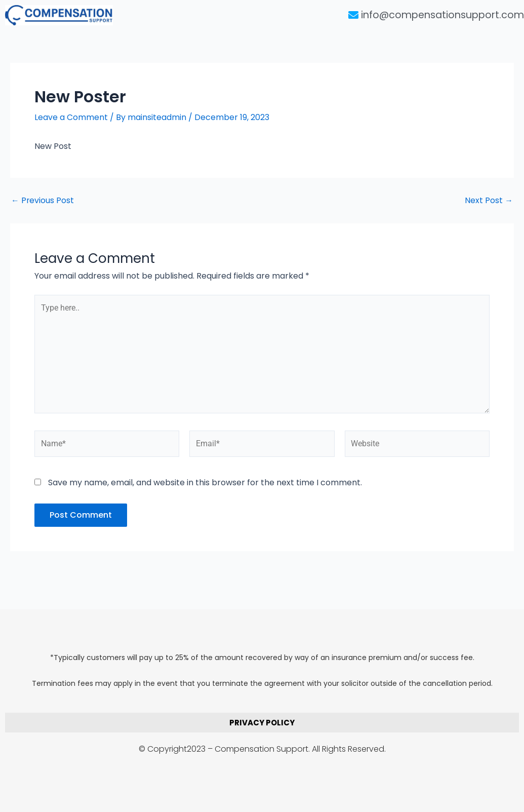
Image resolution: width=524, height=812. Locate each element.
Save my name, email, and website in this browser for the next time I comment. (205, 484)
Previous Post (43, 200)
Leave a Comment (71, 117)
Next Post (489, 200)
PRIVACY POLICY (262, 723)
